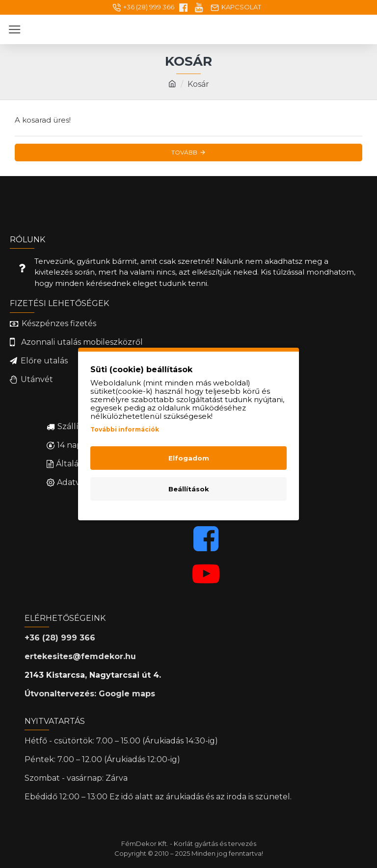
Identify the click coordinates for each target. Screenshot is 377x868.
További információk (125, 429)
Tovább (184, 152)
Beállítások (189, 489)
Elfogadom (189, 458)
